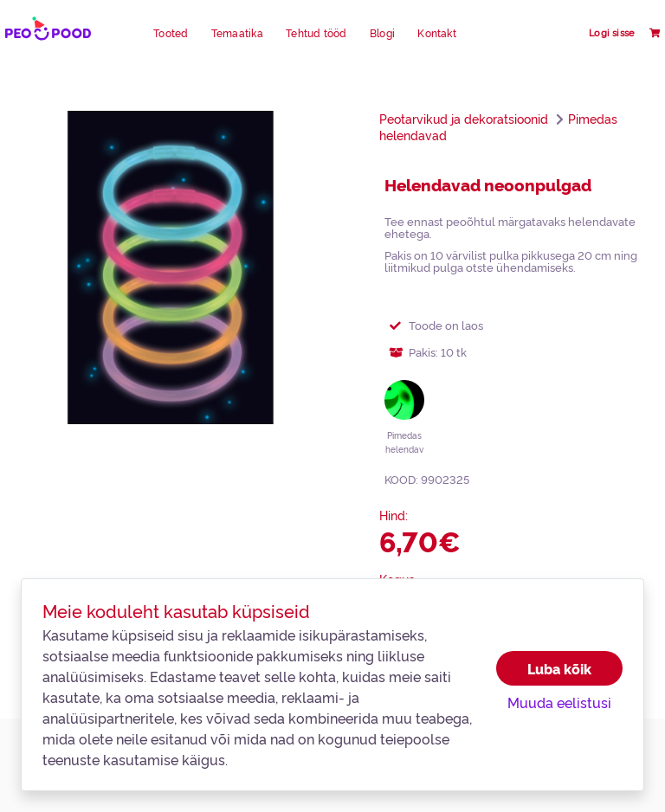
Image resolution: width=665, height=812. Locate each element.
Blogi (382, 33)
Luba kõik (559, 668)
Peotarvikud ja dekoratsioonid (464, 119)
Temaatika (237, 33)
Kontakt (437, 33)
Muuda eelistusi (559, 702)
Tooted (171, 33)
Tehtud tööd (316, 33)
